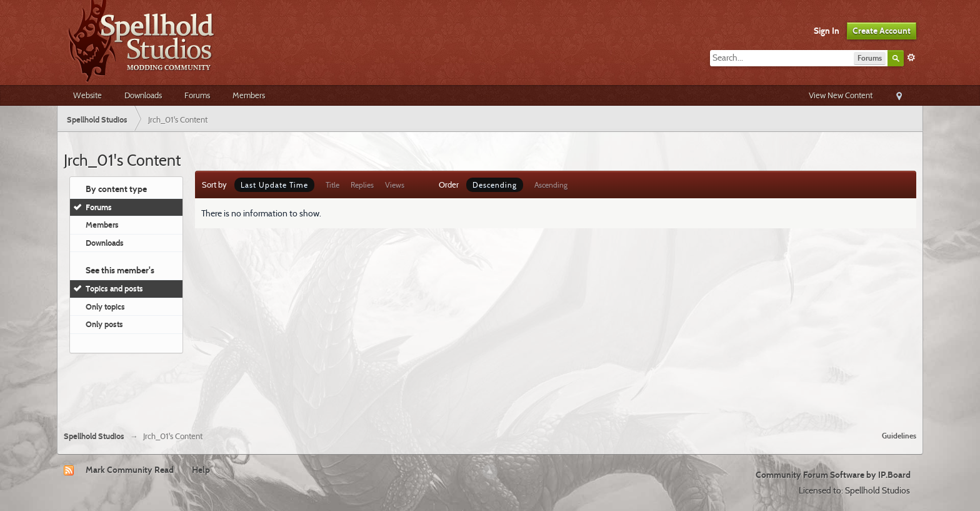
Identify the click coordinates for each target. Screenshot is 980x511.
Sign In (827, 31)
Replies (362, 185)
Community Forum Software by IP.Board (833, 475)
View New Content (841, 95)
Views (395, 185)
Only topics (105, 306)
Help (201, 470)
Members (249, 95)
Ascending (551, 185)
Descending (495, 185)
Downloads (143, 95)
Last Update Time (274, 185)
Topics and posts (114, 288)
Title (332, 185)
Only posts (104, 324)
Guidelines (899, 436)
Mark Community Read (130, 470)
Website (87, 95)
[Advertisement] (490, 387)
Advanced (911, 58)
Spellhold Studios (94, 436)
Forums (197, 95)
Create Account (882, 31)
